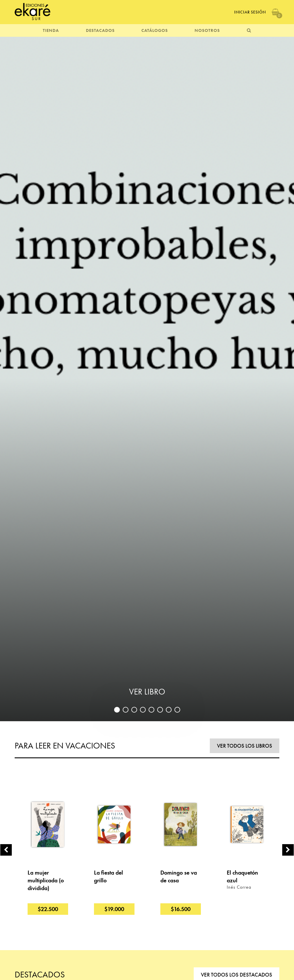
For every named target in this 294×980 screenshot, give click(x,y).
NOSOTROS (207, 30)
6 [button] (160, 710)
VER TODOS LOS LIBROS (245, 746)
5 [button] (151, 710)
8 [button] (177, 710)
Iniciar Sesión (250, 12)
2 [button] (126, 710)
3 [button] (134, 710)
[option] (147, 378)
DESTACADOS (100, 30)
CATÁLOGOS (155, 30)
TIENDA (51, 30)
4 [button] (143, 710)
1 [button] (117, 710)
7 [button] (169, 710)
